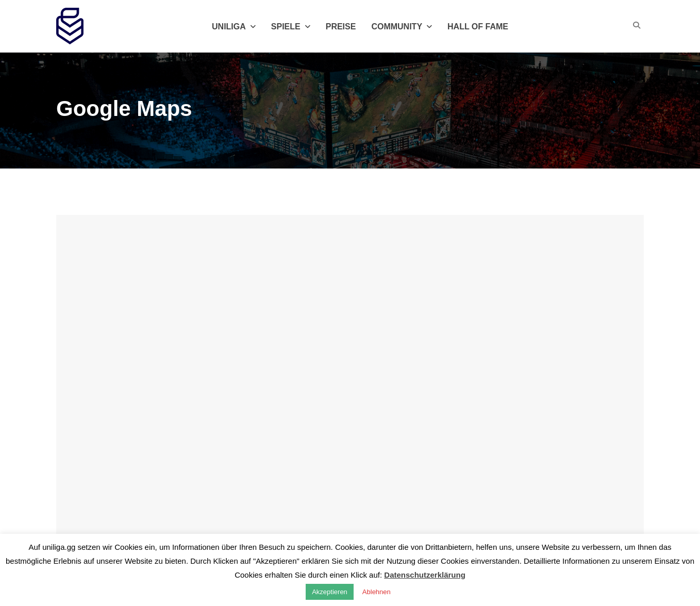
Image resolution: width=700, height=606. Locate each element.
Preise (341, 27)
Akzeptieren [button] (330, 592)
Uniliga (234, 27)
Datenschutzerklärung (425, 575)
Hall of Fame (478, 27)
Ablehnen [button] (377, 592)
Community (402, 27)
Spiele (291, 27)
